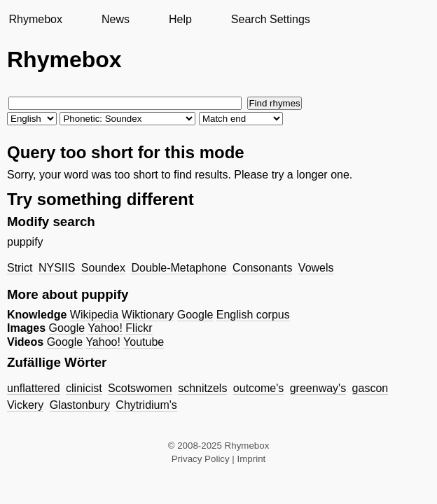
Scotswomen (140, 388)
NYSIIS (57, 268)
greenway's (318, 388)
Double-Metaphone (179, 268)
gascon (370, 388)
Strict (20, 268)
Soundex (103, 268)
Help (180, 19)
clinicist (84, 388)
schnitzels (202, 388)
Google (195, 315)
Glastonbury (80, 405)
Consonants (262, 268)
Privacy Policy (201, 459)
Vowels (316, 268)
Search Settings (271, 19)
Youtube (144, 342)
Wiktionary (148, 315)
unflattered (34, 388)
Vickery (25, 405)
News (116, 19)
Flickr (139, 328)
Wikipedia (94, 315)
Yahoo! (105, 328)
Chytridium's (146, 405)
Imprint (252, 459)
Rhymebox (35, 19)
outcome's (258, 388)
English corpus (253, 315)
